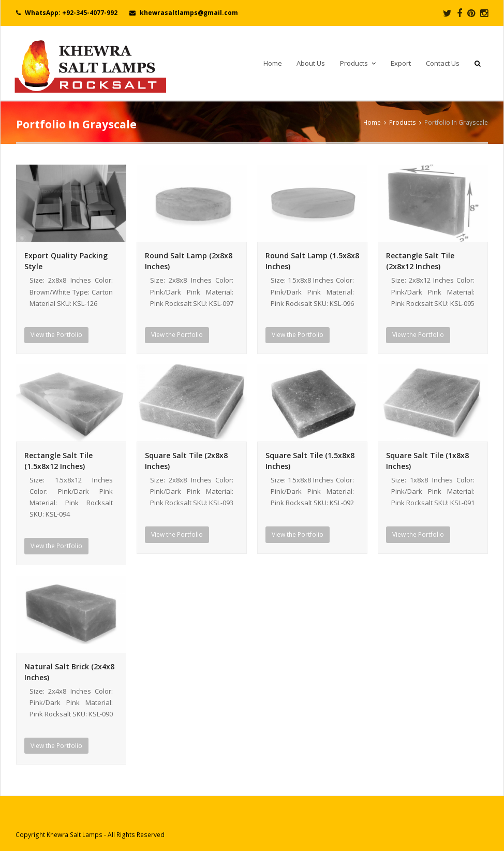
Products (403, 122)
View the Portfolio (56, 335)
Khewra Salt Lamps (75, 835)
